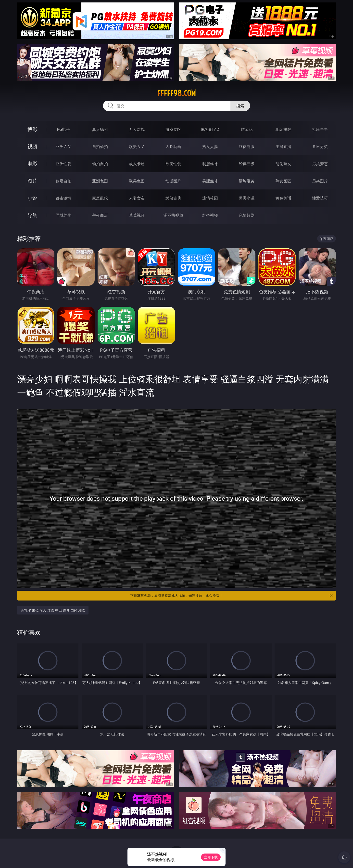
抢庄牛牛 (320, 129)
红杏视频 (210, 215)
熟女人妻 (210, 147)
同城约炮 (63, 215)
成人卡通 (137, 164)
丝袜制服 (247, 147)
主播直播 (283, 147)
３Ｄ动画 (173, 147)
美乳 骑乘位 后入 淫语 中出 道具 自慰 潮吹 (53, 610)
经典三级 (247, 164)
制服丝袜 (210, 164)
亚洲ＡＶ (63, 147)
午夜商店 (100, 215)
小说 (32, 198)
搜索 (240, 106)
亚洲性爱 (63, 164)
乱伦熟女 (283, 164)
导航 (32, 215)
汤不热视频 (173, 215)
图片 (32, 181)
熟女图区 (283, 181)
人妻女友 (137, 198)
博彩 (32, 129)
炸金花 (247, 129)
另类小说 (247, 198)
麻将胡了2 (210, 129)
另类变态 (320, 164)
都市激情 (63, 198)
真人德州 (100, 129)
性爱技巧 (320, 198)
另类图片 (320, 181)
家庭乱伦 (100, 198)
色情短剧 (247, 215)
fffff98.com (177, 93)
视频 (32, 146)
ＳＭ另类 (320, 147)
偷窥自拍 (63, 181)
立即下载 (211, 857)
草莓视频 (137, 215)
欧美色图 (137, 181)
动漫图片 (173, 181)
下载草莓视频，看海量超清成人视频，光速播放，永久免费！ (232, 596)
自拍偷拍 (100, 147)
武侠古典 (173, 198)
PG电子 (63, 129)
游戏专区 (173, 129)
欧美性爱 (173, 164)
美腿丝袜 (210, 181)
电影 (32, 164)
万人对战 (137, 129)
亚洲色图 (100, 181)
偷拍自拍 (100, 164)
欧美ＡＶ (137, 147)
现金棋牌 (283, 129)
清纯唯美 (247, 181)
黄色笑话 (283, 198)
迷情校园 (210, 198)
